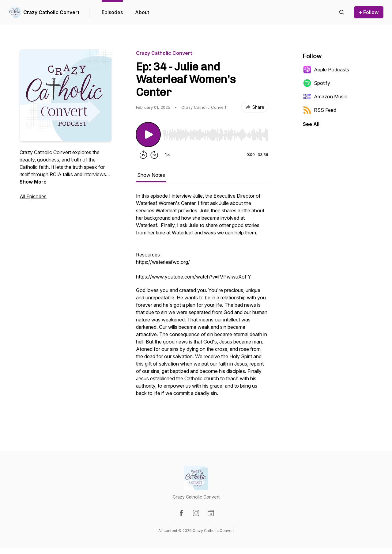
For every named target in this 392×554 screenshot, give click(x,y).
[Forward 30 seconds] (154, 155)
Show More (33, 182)
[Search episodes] (342, 12)
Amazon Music (325, 97)
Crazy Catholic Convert (51, 12)
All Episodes (33, 196)
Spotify (317, 83)
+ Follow (369, 12)
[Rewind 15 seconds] (143, 155)
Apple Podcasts (326, 70)
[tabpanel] (202, 304)
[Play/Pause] (148, 135)
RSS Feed (320, 110)
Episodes (112, 12)
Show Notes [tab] (151, 175)
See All (311, 124)
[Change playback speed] (167, 155)
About (142, 12)
